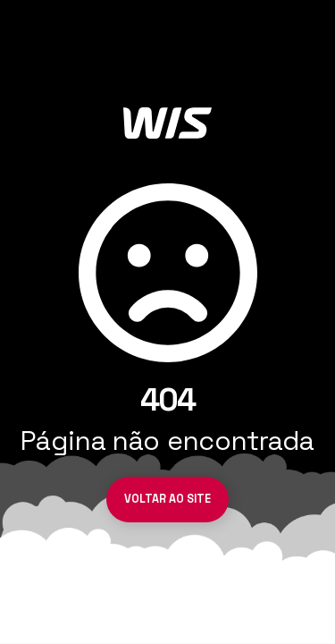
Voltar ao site (167, 499)
